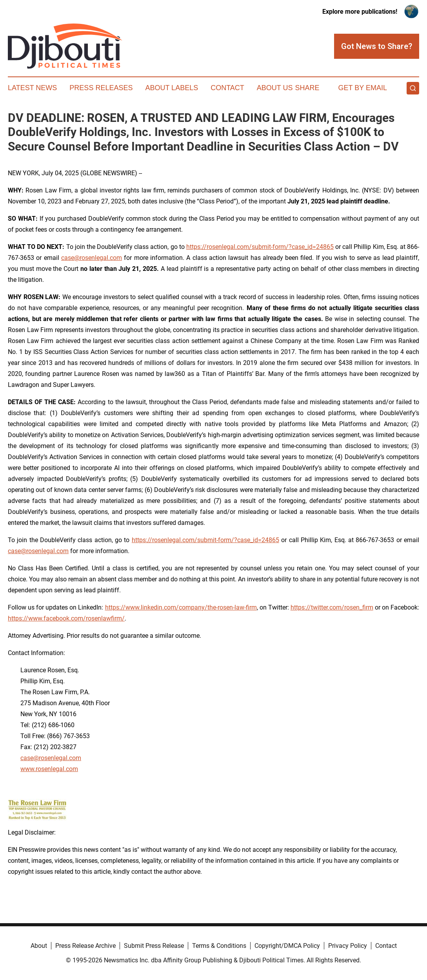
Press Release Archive (85, 946)
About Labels (172, 88)
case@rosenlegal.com (92, 258)
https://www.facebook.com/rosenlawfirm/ (66, 618)
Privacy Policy (348, 946)
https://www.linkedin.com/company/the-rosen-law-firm (181, 607)
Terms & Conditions (219, 946)
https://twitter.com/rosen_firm (332, 607)
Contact (227, 88)
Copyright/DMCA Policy (287, 946)
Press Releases (101, 88)
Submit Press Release (154, 946)
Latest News (32, 88)
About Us (275, 88)
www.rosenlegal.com (49, 769)
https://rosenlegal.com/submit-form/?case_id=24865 (260, 247)
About (39, 946)
